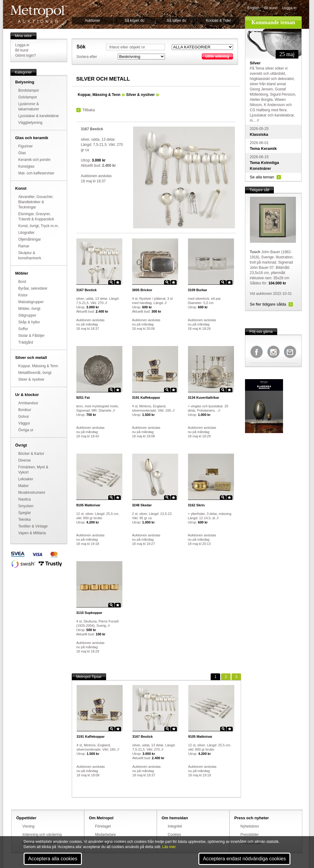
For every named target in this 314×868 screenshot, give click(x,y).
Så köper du (134, 21)
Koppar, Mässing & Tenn (38, 366)
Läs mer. (169, 847)
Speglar (25, 513)
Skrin (196, 505)
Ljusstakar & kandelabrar (39, 116)
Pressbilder (250, 835)
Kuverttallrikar (204, 398)
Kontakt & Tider (218, 21)
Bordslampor (29, 90)
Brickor (142, 290)
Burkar (198, 290)
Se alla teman (262, 177)
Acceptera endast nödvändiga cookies (244, 859)
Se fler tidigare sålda (268, 304)
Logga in (289, 8)
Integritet (175, 826)
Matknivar (88, 505)
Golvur (24, 417)
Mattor (24, 486)
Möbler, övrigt (29, 309)
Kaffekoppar (146, 398)
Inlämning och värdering (42, 835)
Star (118, 282)
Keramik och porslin (34, 160)
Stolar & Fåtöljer (32, 336)
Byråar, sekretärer (33, 288)
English (253, 8)
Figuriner (26, 146)
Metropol (39, 14)
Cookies (174, 835)
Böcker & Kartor (31, 454)
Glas (22, 153)
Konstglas (27, 166)
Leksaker (26, 479)
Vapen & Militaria (32, 533)
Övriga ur (26, 430)
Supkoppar (89, 613)
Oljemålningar (30, 239)
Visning (28, 826)
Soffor (23, 329)
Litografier (27, 233)
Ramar (24, 246)
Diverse (25, 460)
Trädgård (26, 342)
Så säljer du (176, 21)
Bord (22, 282)
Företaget (103, 826)
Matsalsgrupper (31, 302)
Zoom (111, 282)
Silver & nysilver (31, 379)
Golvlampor (28, 97)
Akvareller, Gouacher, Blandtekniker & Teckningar (36, 202)
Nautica (25, 499)
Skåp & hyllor (29, 322)
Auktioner (92, 21)
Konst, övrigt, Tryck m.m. (39, 226)
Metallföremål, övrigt (35, 373)
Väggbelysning (31, 123)
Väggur (24, 423)
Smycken (26, 506)
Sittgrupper (27, 315)
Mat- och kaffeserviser (36, 173)
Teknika (25, 520)
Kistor (23, 295)
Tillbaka (89, 110)
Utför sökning (217, 56)
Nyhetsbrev (250, 826)
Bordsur (25, 410)
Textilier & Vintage (33, 526)
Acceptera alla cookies (53, 859)
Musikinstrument (32, 493)
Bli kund (271, 8)
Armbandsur (28, 403)
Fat (83, 398)
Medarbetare (105, 835)
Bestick (87, 290)
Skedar (142, 505)
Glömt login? (26, 55)
